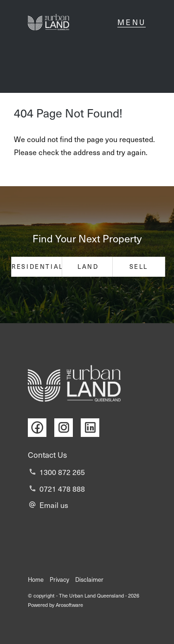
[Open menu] (132, 22)
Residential (38, 267)
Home (36, 579)
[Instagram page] (68, 428)
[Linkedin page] (92, 428)
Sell (139, 267)
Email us (54, 505)
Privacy (59, 579)
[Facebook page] (41, 428)
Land (88, 267)
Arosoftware (69, 605)
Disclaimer (89, 579)
